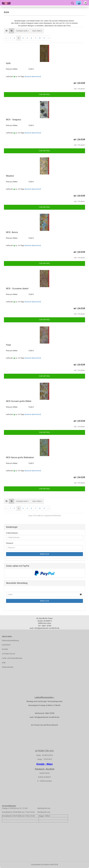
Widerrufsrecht (8, 667)
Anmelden (44, 554)
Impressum (6, 645)
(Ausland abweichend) (33, 77)
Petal (8, 345)
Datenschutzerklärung (10, 640)
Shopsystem (36, 865)
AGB (4, 663)
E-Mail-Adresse (12, 533)
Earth (8, 63)
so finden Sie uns (9, 654)
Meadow (10, 176)
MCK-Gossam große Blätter (19, 401)
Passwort (10, 543)
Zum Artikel (44, 94)
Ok (79, 3)
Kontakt (5, 649)
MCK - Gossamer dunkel (17, 289)
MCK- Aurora (12, 232)
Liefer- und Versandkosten (12, 658)
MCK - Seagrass (14, 120)
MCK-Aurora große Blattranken (20, 457)
